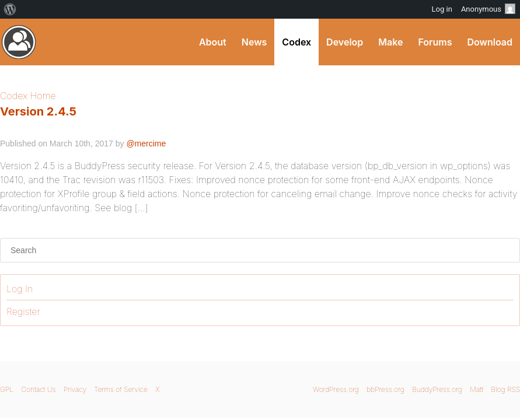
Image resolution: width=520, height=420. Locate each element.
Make (390, 42)
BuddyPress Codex (19, 42)
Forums (435, 42)
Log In (20, 289)
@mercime (146, 143)
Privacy (75, 389)
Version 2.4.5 (38, 111)
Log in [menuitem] (442, 9)
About (213, 42)
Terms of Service (121, 389)
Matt (477, 389)
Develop (345, 42)
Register (23, 311)
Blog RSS (505, 389)
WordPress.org (336, 389)
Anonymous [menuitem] (488, 9)
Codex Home (28, 96)
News (254, 42)
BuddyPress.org (437, 389)
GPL (7, 389)
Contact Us (38, 389)
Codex (296, 42)
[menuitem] (10, 9)
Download (490, 42)
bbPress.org (385, 389)
